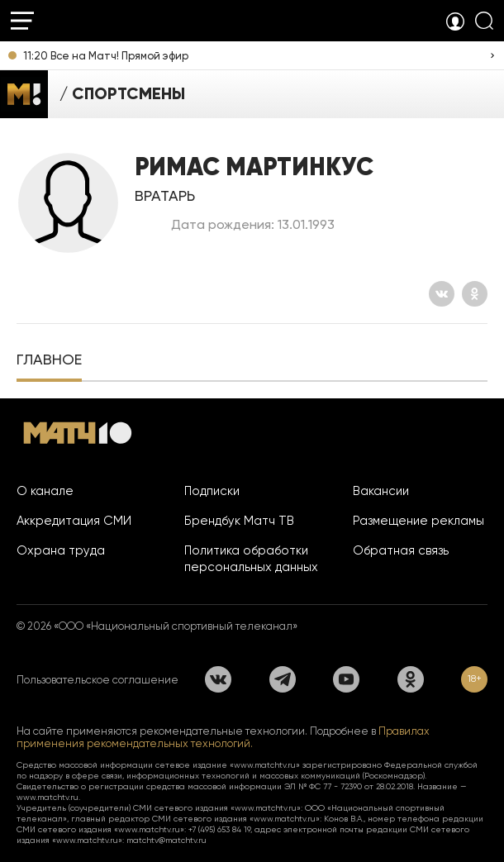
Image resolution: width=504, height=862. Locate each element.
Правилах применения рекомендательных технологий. (223, 737)
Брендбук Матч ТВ (239, 521)
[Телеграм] (283, 679)
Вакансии (381, 491)
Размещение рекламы (418, 521)
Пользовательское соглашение (97, 680)
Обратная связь (401, 550)
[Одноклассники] (475, 294)
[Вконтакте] (442, 294)
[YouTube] (346, 679)
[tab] (49, 361)
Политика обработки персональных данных (251, 559)
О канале (45, 491)
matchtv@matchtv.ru (166, 840)
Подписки (212, 491)
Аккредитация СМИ (74, 521)
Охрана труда (61, 550)
